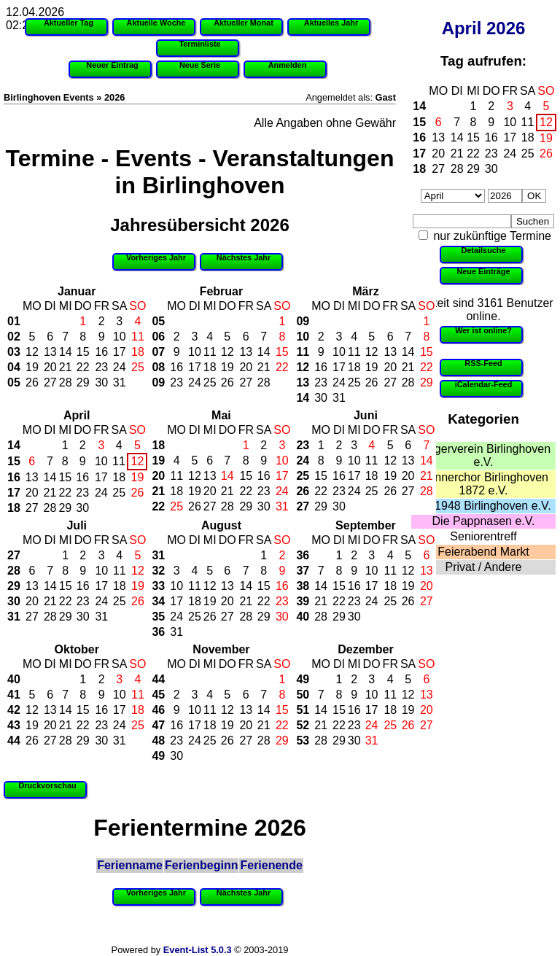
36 (158, 632)
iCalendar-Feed (484, 384)
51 (303, 710)
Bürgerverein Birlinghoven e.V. (483, 455)
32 (158, 571)
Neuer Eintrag (112, 65)
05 (14, 382)
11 (528, 122)
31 (120, 382)
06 (158, 337)
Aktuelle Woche (156, 23)
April (462, 28)
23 (491, 153)
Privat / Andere (484, 567)
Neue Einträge (483, 271)
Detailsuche (483, 250)
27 (438, 169)
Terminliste (199, 44)
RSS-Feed (483, 363)
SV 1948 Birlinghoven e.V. (483, 506)
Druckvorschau (47, 785)
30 (491, 169)
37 (303, 571)
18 (528, 137)
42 (14, 710)
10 (510, 122)
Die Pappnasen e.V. (484, 521)
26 (546, 153)
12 (546, 122)
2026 (506, 28)
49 (158, 756)
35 (158, 617)
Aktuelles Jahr (331, 23)
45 (158, 695)
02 (14, 337)
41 (14, 695)
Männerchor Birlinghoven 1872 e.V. (483, 484)
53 (303, 741)
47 (158, 725)
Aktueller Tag (69, 23)
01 (14, 321)
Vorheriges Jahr (156, 257)
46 (158, 710)
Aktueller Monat (244, 23)
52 (303, 725)
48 (158, 741)
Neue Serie (200, 65)
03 (14, 352)
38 (303, 586)
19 (546, 138)
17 (510, 137)
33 (158, 586)
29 (473, 169)
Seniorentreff (483, 536)
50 (303, 695)
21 (457, 153)
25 (528, 153)
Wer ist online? (483, 330)
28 (457, 169)
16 (419, 137)
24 (510, 153)
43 (14, 725)
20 (438, 153)
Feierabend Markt (483, 552)
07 (158, 352)
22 (473, 153)
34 (158, 601)
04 (14, 367)
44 (14, 741)
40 (303, 617)
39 (303, 601)
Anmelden (288, 65)
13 (438, 137)
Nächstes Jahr (244, 257)
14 (419, 106)
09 (158, 382)
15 (419, 122)
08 (158, 367)
